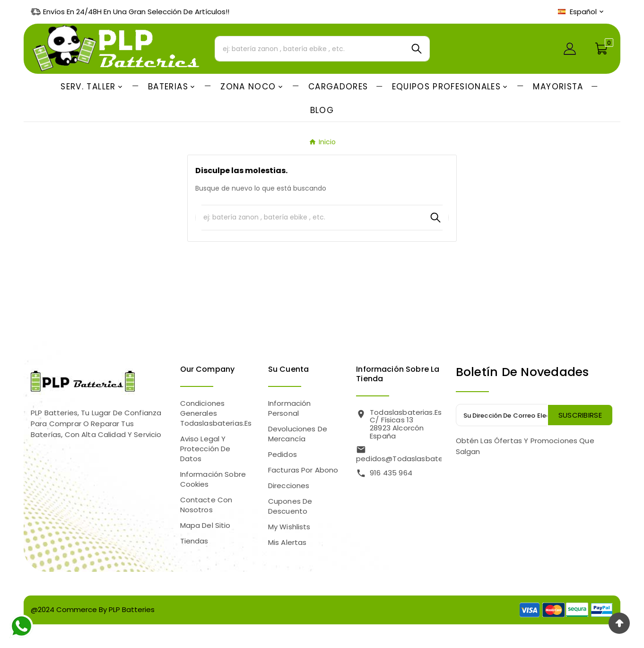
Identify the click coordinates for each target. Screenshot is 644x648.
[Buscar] (309, 49)
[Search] (417, 49)
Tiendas (194, 541)
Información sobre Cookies (213, 479)
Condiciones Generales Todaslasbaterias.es (216, 413)
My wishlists (289, 527)
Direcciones (289, 486)
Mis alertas (287, 542)
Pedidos (283, 454)
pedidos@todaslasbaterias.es (410, 459)
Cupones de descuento (290, 506)
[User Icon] (570, 49)
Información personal (290, 408)
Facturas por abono (303, 470)
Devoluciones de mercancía (298, 434)
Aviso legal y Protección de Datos (205, 449)
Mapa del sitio (205, 525)
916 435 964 (391, 473)
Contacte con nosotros (206, 505)
